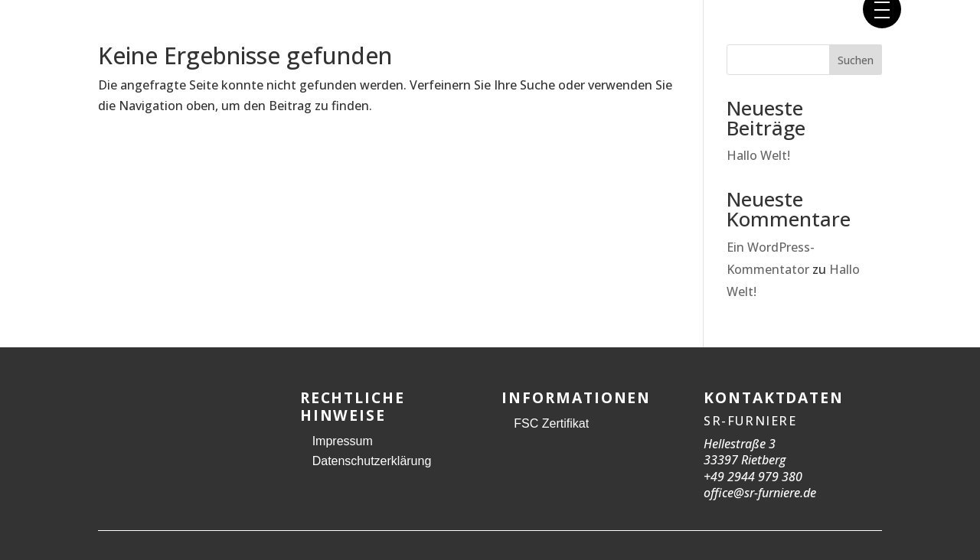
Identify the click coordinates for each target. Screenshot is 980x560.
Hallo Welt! (758, 155)
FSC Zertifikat (551, 423)
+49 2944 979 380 (753, 477)
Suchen (856, 60)
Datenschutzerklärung (372, 461)
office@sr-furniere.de (760, 493)
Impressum (343, 441)
